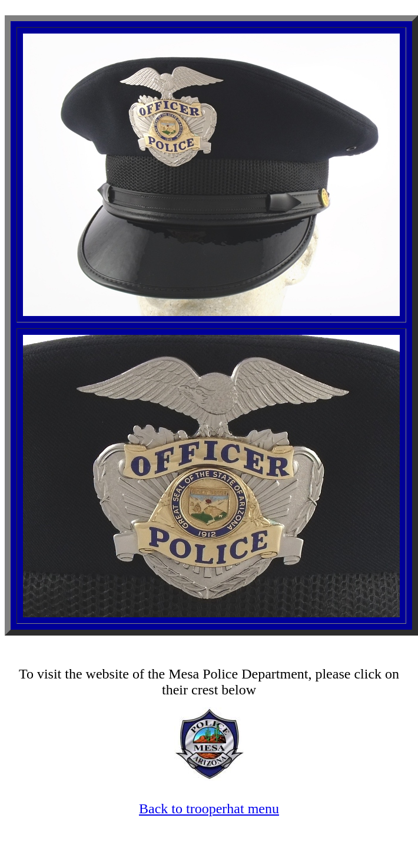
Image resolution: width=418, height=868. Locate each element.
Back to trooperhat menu (209, 809)
